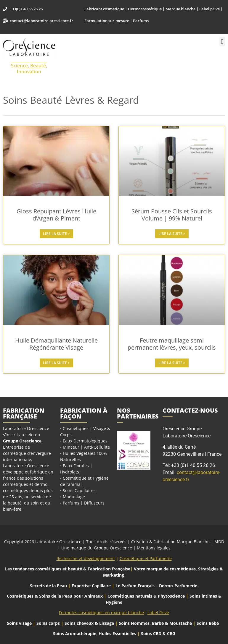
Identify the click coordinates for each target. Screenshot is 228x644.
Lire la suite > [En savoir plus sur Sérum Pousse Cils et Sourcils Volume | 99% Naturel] (172, 234)
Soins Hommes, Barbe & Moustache (155, 623)
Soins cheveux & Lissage (89, 623)
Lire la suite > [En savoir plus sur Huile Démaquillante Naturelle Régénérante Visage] (56, 363)
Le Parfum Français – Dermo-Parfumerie (157, 586)
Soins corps (48, 623)
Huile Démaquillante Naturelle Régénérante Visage (56, 344)
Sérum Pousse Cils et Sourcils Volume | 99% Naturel (172, 215)
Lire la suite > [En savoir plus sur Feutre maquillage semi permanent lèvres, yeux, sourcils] (172, 363)
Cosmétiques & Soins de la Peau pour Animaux (55, 596)
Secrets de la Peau (48, 586)
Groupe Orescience (22, 441)
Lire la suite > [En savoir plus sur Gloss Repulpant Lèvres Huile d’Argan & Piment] (56, 234)
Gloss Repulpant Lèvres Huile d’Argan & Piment (56, 215)
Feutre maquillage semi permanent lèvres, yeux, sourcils (172, 344)
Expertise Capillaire (91, 586)
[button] (222, 42)
